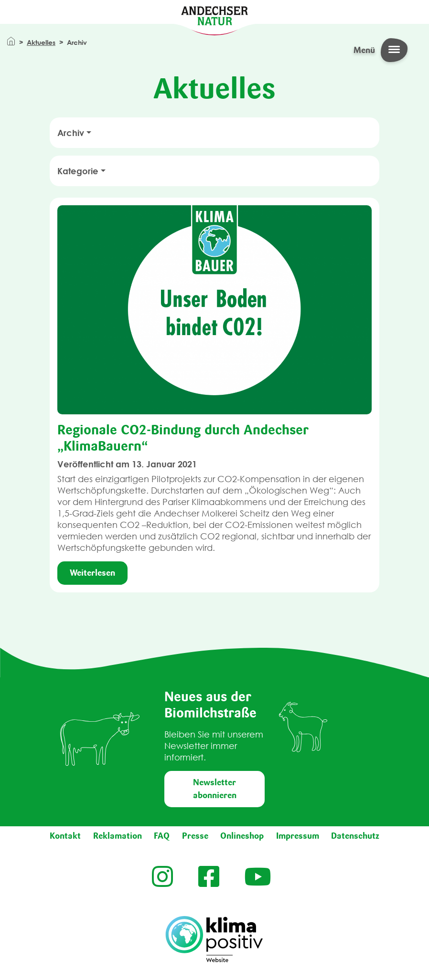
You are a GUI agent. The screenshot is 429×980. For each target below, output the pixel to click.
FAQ (162, 836)
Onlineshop (242, 836)
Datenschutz (355, 836)
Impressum (298, 836)
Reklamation (118, 836)
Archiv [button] (71, 133)
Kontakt (65, 836)
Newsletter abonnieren (215, 789)
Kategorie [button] (78, 171)
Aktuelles (41, 42)
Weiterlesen (92, 573)
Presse (195, 836)
